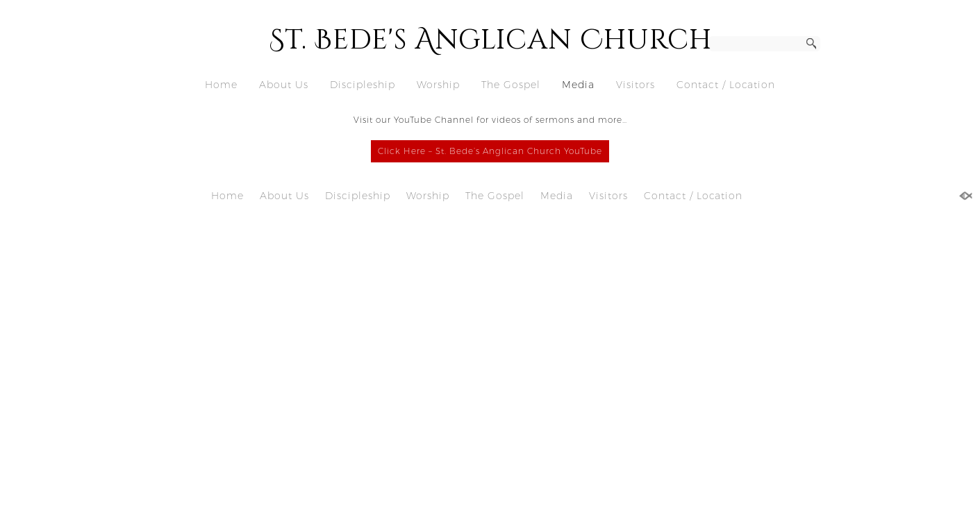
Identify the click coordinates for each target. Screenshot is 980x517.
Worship (438, 85)
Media (578, 85)
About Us (284, 85)
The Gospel (511, 85)
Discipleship (363, 85)
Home (221, 85)
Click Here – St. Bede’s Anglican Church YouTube (490, 151)
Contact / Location (726, 85)
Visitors (636, 85)
